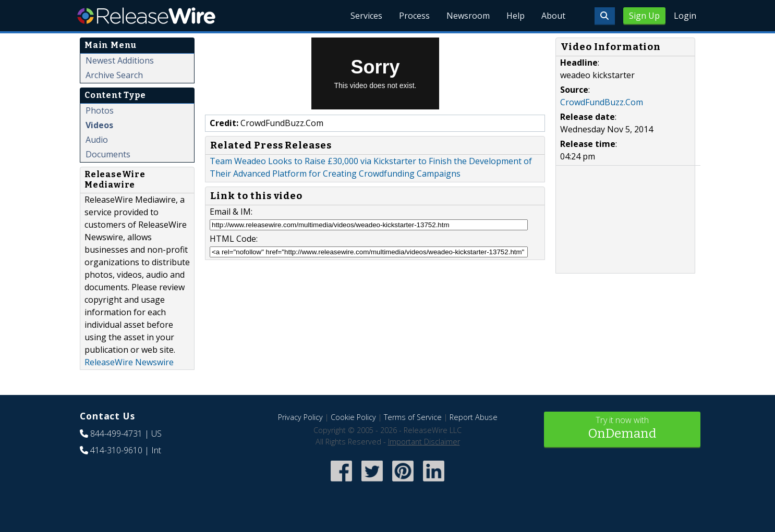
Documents (108, 154)
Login (685, 16)
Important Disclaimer (424, 442)
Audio (97, 140)
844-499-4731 (116, 434)
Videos (99, 125)
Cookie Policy (353, 417)
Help (516, 16)
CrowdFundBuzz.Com (602, 102)
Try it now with (622, 429)
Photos (100, 110)
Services (366, 16)
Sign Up (644, 16)
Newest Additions (120, 60)
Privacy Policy (300, 417)
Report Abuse (474, 417)
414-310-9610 (116, 450)
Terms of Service (413, 417)
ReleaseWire (146, 16)
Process (414, 16)
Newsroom (468, 16)
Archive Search (114, 75)
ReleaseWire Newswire (129, 362)
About (553, 16)
